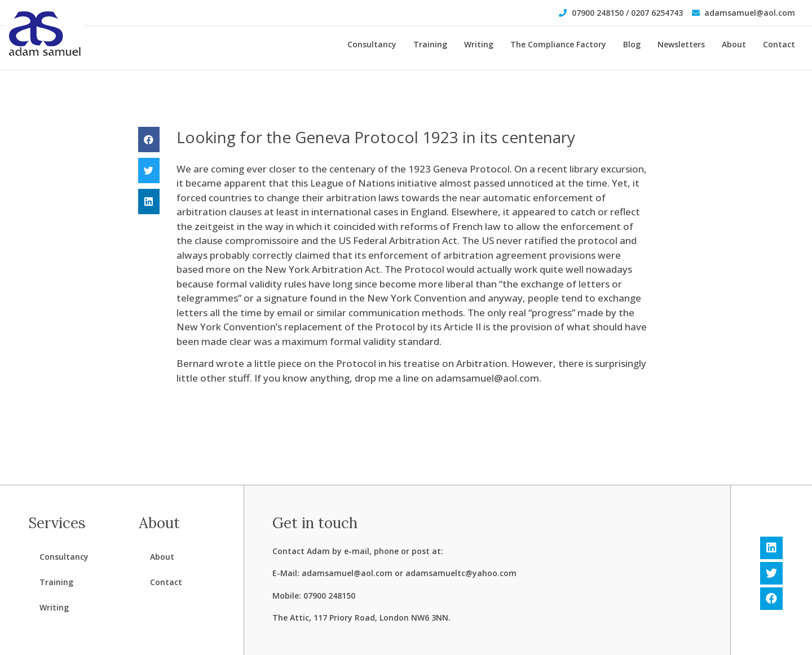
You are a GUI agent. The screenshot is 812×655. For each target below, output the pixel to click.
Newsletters (681, 44)
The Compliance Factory (558, 44)
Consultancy (372, 44)
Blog (632, 44)
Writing (479, 44)
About (734, 44)
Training (430, 44)
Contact (779, 44)
